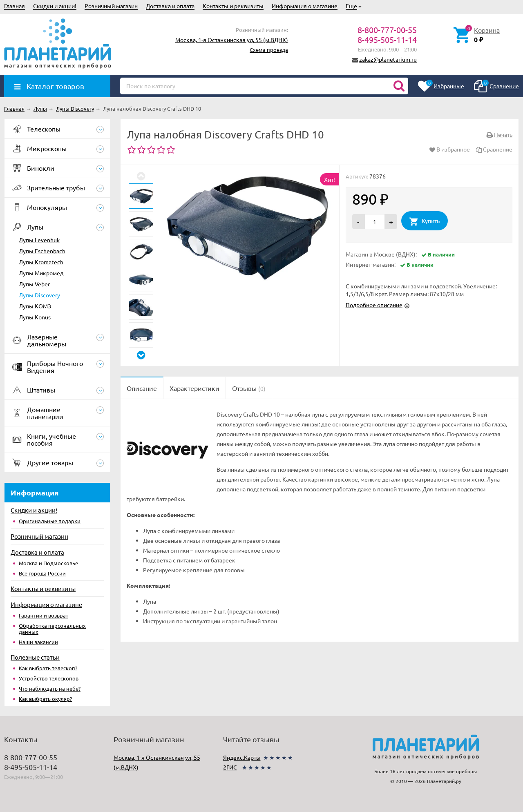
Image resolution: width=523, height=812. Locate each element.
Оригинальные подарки (50, 521)
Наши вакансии (38, 642)
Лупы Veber (34, 284)
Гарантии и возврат (44, 615)
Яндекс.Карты (242, 757)
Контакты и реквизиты (233, 6)
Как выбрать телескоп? (48, 668)
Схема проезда (269, 50)
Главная (15, 6)
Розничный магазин (111, 6)
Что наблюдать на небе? (50, 688)
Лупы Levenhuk (39, 240)
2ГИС (230, 767)
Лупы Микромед (41, 273)
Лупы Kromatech (41, 262)
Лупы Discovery (39, 295)
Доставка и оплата (170, 6)
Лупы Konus (35, 317)
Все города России (42, 573)
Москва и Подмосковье (48, 563)
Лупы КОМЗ (35, 306)
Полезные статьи (35, 657)
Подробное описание (374, 305)
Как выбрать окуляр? (45, 699)
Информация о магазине (305, 6)
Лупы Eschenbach (42, 251)
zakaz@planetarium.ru (388, 59)
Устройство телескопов (49, 678)
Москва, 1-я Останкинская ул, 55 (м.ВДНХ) (232, 40)
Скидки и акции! (55, 6)
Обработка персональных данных (52, 629)
